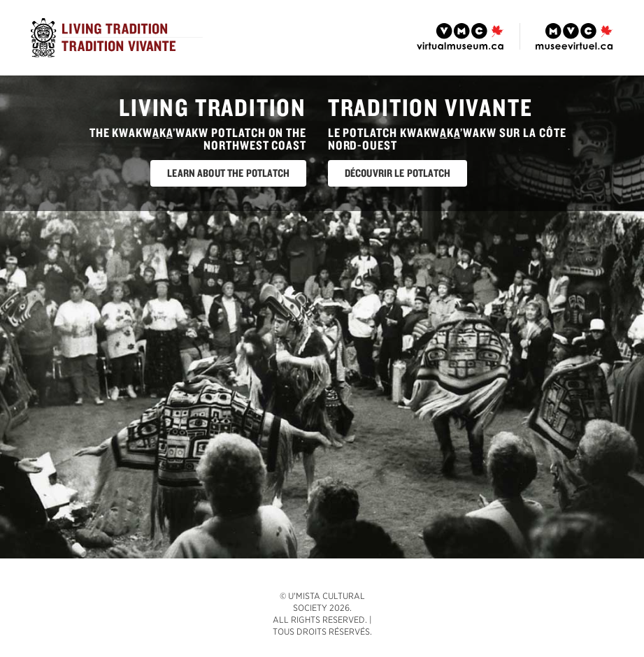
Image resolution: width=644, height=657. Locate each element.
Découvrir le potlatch (398, 173)
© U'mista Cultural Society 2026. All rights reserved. (320, 608)
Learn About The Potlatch (228, 173)
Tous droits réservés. (322, 631)
